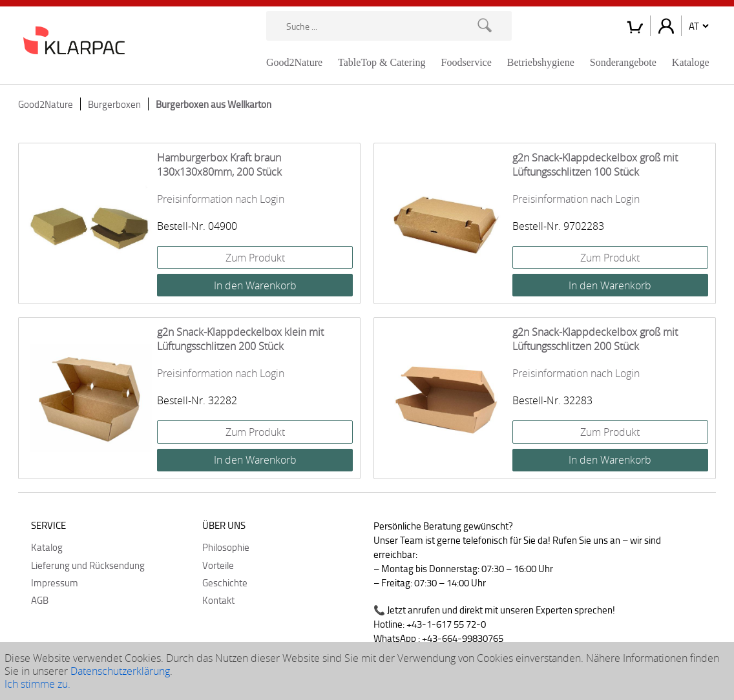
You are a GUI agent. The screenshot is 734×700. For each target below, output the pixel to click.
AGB (40, 600)
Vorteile (218, 565)
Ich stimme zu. (37, 684)
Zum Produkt (255, 258)
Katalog (47, 547)
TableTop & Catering (382, 62)
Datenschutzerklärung (120, 671)
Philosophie (226, 547)
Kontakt (218, 600)
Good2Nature (294, 62)
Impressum (55, 582)
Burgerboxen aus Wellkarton (214, 104)
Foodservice (467, 62)
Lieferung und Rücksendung (88, 565)
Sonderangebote (623, 62)
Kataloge (691, 62)
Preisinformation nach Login (221, 199)
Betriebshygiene (541, 62)
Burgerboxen (114, 104)
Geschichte (225, 582)
